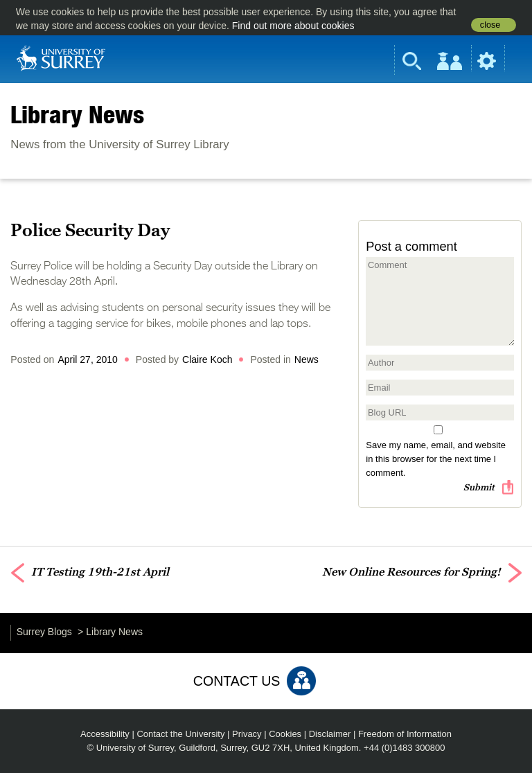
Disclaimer (330, 734)
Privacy (247, 734)
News (307, 359)
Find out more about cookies (293, 26)
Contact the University (180, 734)
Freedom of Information (405, 734)
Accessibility (105, 734)
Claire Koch (207, 359)
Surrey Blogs (44, 632)
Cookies (285, 734)
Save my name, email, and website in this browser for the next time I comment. (436, 459)
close (490, 25)
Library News (77, 114)
